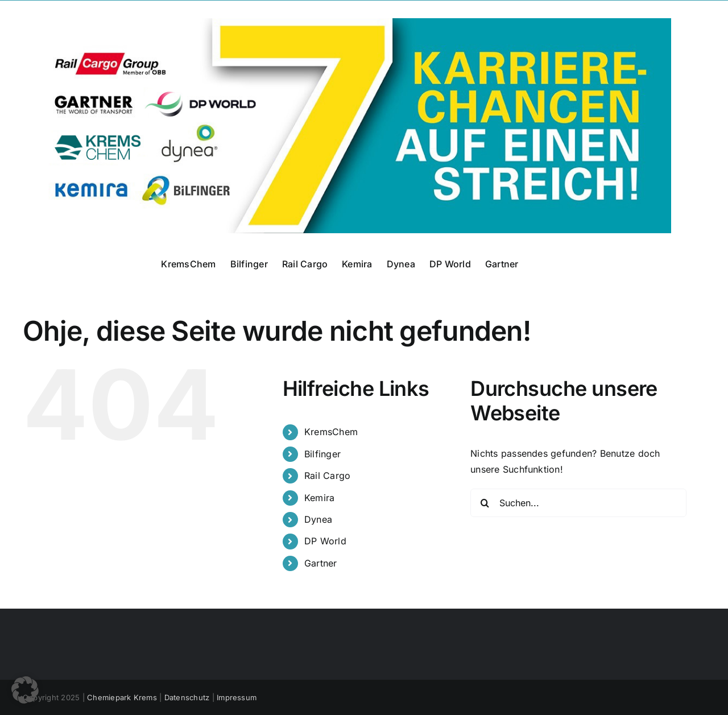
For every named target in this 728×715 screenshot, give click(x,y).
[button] (25, 690)
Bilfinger (322, 454)
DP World (325, 541)
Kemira (319, 498)
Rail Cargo (327, 476)
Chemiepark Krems (122, 697)
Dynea (318, 519)
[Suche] (485, 503)
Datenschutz (187, 697)
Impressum (237, 697)
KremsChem (331, 432)
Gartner (321, 563)
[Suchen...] (578, 503)
